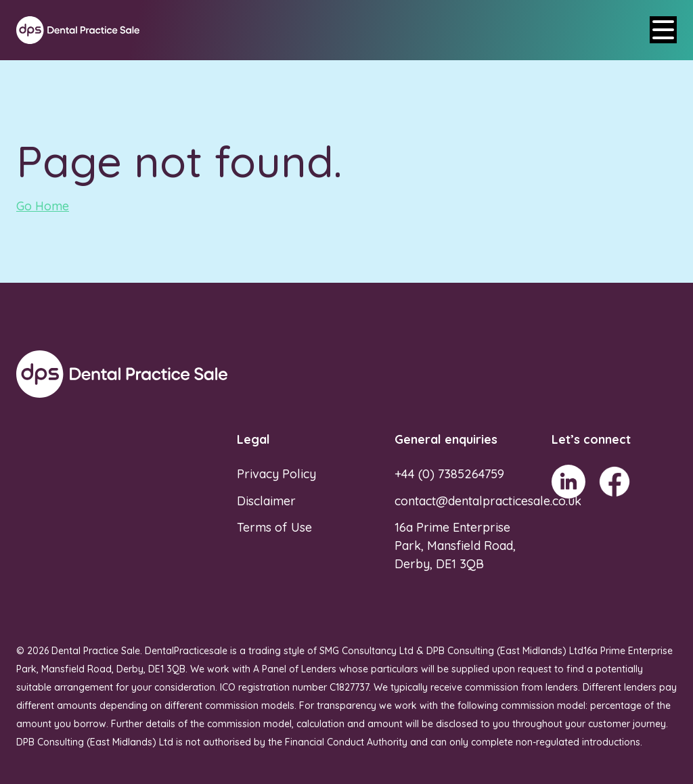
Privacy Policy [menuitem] (276, 474)
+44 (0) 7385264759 (449, 474)
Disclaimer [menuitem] (266, 501)
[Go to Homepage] (78, 30)
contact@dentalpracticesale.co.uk (488, 501)
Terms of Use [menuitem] (274, 527)
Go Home (43, 206)
